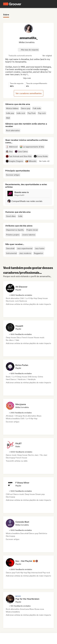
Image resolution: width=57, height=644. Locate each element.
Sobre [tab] (6, 15)
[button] (44, 161)
